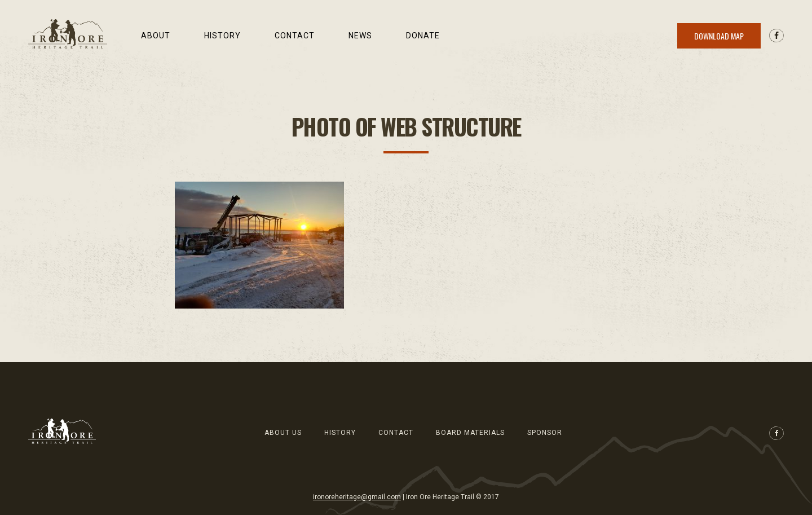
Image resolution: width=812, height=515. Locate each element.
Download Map (719, 36)
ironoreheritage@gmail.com (357, 497)
